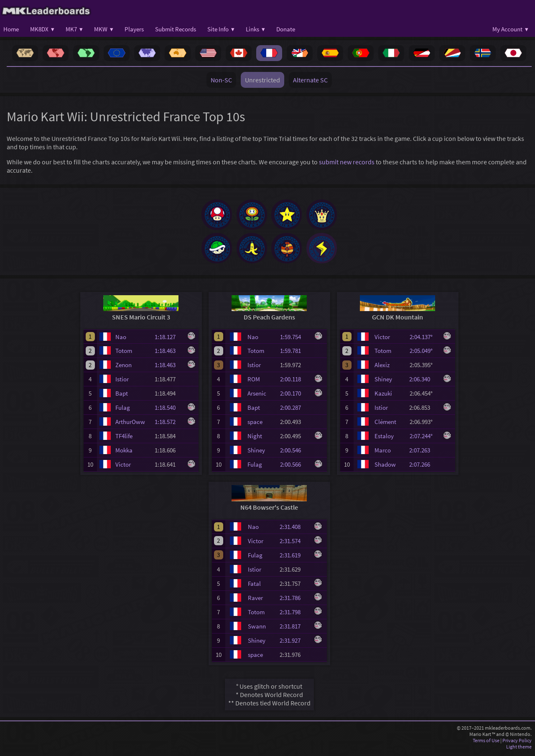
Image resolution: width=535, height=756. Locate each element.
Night (255, 439)
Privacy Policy (517, 743)
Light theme (519, 750)
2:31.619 (294, 558)
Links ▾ (255, 29)
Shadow (385, 467)
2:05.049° (424, 354)
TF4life (124, 439)
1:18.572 (169, 425)
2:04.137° (424, 340)
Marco (383, 453)
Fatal (254, 586)
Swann (257, 629)
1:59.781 (294, 354)
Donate (286, 29)
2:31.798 (294, 615)
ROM (254, 382)
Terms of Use (486, 743)
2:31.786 (294, 601)
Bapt (122, 396)
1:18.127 (169, 340)
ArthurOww (130, 425)
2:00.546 (294, 453)
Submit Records (176, 29)
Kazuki (383, 396)
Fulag (123, 410)
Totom (124, 354)
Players (134, 29)
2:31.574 (294, 544)
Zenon (124, 368)
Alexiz (382, 368)
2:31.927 (294, 643)
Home (11, 29)
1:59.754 (294, 340)
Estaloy (384, 439)
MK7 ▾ (74, 29)
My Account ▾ (510, 29)
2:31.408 (294, 530)
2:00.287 (294, 410)
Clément (385, 425)
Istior (122, 382)
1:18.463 (169, 354)
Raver (255, 601)
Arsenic (257, 396)
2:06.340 (423, 382)
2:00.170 (294, 396)
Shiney (256, 453)
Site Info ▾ (221, 29)
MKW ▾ (104, 29)
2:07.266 (423, 467)
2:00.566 (294, 467)
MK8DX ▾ (42, 29)
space (255, 425)
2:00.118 (294, 382)
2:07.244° (424, 439)
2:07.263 (423, 453)
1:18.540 (169, 410)
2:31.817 (294, 629)
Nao (121, 340)
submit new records (347, 162)
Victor (123, 467)
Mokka (124, 453)
